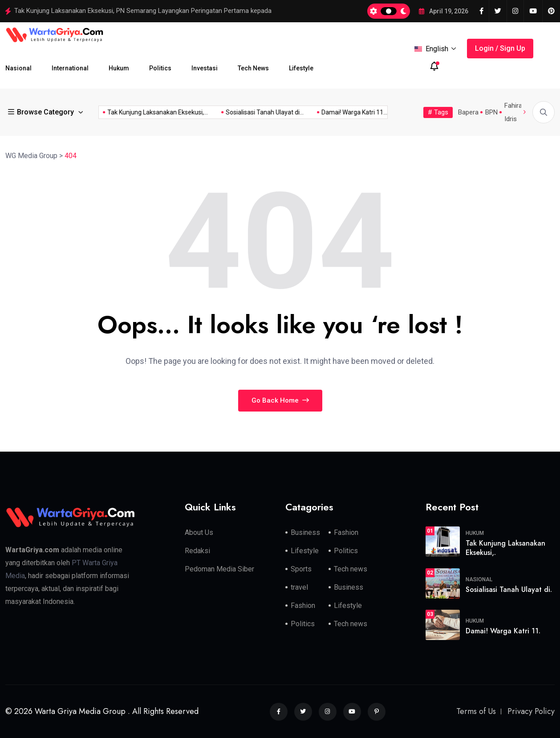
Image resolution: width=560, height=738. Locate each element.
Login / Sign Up (500, 48)
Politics (160, 68)
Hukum (119, 68)
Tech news (351, 569)
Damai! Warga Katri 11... (343, 112)
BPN (491, 112)
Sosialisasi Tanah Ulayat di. (509, 589)
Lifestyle (301, 68)
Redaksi (197, 551)
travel (299, 587)
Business (305, 532)
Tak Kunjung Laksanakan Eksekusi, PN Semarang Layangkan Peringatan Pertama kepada (143, 11)
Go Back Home (280, 400)
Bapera (468, 112)
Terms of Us (476, 711)
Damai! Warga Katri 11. (503, 631)
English (435, 49)
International (70, 68)
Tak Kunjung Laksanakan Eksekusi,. (505, 548)
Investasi (205, 68)
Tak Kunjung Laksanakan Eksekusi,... (146, 112)
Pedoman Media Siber (219, 569)
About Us (199, 532)
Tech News (253, 68)
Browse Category (42, 112)
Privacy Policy (531, 711)
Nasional (18, 68)
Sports (301, 569)
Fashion (346, 532)
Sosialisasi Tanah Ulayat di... (253, 112)
